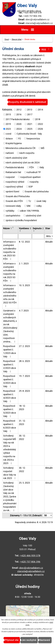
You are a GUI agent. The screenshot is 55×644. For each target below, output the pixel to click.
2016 (19, 114)
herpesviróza (33, 138)
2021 (30, 124)
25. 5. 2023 (24, 483)
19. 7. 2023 (24, 376)
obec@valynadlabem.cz (37, 19)
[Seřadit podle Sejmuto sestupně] (34, 232)
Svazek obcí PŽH (14, 201)
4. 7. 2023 (24, 311)
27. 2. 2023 (24, 346)
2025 (30, 129)
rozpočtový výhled (15, 182)
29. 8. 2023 (24, 391)
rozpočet (10, 177)
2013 (30, 110)
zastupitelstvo (13, 215)
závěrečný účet (33, 215)
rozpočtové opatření (30, 177)
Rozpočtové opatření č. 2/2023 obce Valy (10, 366)
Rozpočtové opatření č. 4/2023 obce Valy (10, 396)
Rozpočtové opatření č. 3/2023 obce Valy (10, 381)
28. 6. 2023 (24, 361)
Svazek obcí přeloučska (37, 191)
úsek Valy (41, 201)
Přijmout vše (12, 640)
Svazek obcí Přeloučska (18, 196)
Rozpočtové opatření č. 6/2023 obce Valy (10, 426)
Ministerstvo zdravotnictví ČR (21, 148)
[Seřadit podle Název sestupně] (13, 228)
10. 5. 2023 (24, 285)
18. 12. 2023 (22, 408)
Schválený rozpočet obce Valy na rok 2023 (10, 473)
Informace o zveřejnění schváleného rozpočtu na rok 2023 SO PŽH (10, 250)
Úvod (7, 39)
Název (7, 228)
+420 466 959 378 (33, 13)
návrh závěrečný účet (16, 158)
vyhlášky (10, 211)
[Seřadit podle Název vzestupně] (13, 227)
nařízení (10, 153)
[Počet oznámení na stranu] (48, 515)
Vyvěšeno (25, 228)
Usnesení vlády (13, 206)
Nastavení (45, 640)
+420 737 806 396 (33, 16)
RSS (46, 49)
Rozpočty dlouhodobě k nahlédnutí (28, 102)
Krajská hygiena (14, 143)
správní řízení (12, 191)
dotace (9, 138)
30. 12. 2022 (22, 437)
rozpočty (34, 182)
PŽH (32, 167)
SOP (31, 187)
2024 (19, 129)
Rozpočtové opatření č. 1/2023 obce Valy (10, 351)
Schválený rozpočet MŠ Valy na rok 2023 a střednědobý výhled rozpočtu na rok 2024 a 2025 (10, 449)
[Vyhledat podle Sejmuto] (38, 236)
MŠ (43, 148)
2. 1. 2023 (24, 264)
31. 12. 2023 (22, 422)
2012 (19, 110)
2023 (8, 129)
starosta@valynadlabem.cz (39, 23)
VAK (29, 206)
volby (39, 206)
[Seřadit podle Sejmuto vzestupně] (34, 231)
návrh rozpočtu (27, 153)
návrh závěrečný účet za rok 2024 (23, 163)
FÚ (20, 138)
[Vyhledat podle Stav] (49, 236)
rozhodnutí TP (34, 172)
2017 (30, 114)
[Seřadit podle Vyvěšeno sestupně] (20, 232)
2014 (40, 110)
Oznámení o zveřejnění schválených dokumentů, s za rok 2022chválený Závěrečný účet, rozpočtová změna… (10, 326)
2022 (40, 124)
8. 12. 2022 (24, 242)
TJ (30, 201)
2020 (19, 124)
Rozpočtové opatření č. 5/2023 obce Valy (10, 411)
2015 (8, 114)
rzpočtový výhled (14, 187)
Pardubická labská (15, 167)
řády (42, 167)
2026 (40, 129)
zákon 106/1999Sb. (30, 211)
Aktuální (49, 242)
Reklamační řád (13, 172)
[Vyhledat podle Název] (10, 236)
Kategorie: (7, 109)
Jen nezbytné (29, 640)
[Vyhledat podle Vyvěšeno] (25, 236)
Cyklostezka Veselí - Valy (29, 134)
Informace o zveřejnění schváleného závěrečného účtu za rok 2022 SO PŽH (10, 296)
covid (8, 134)
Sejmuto (38, 228)
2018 (38, 119)
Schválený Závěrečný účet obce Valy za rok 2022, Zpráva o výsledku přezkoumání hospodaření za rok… (10, 497)
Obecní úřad (17, 39)
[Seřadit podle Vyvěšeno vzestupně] (20, 231)
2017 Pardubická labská (18, 119)
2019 (8, 124)
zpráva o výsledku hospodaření (21, 220)
